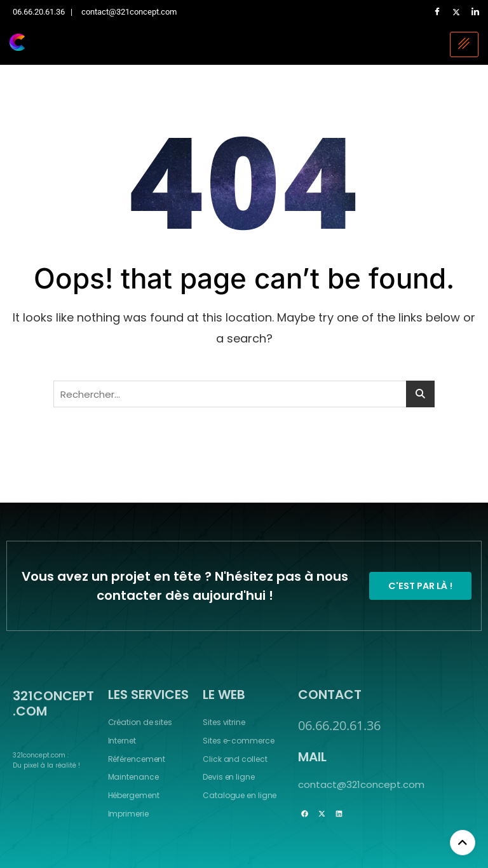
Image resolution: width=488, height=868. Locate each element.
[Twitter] (456, 12)
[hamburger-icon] (464, 44)
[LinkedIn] (475, 12)
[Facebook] (437, 12)
